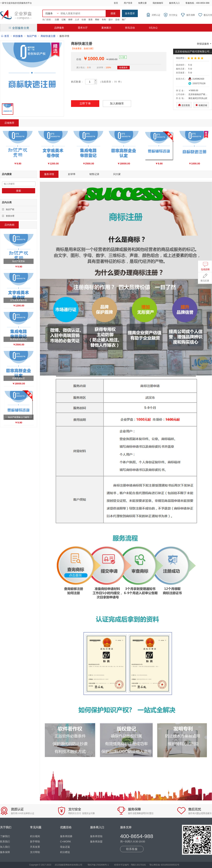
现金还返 (65, 847)
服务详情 (49, 174)
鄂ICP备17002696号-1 (98, 865)
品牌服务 (59, 28)
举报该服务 (204, 44)
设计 (111, 20)
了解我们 (5, 836)
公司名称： (181, 94)
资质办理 (10, 216)
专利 (104, 20)
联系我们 (5, 842)
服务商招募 (66, 836)
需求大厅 (83, 28)
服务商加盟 (96, 842)
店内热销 (9, 225)
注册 (57, 20)
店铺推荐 (9, 123)
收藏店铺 (201, 105)
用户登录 (128, 3)
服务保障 (5, 852)
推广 (124, 20)
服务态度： (181, 69)
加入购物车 (117, 103)
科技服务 (18, 36)
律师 (70, 20)
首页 (116, 3)
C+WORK (66, 842)
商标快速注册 (48, 36)
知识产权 (32, 36)
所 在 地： (181, 98)
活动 (117, 20)
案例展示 (106, 28)
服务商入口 (174, 3)
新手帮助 (35, 842)
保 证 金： (181, 91)
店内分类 (7, 202)
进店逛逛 (184, 105)
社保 (84, 20)
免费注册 (142, 3)
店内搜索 (7, 174)
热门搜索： (48, 20)
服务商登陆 (96, 836)
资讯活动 (130, 28)
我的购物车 (158, 3)
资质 (90, 20)
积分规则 (35, 836)
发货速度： (181, 73)
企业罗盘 (16, 15)
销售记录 (94, 174)
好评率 (72, 174)
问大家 (117, 174)
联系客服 (132, 849)
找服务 (49, 13)
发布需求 (130, 13)
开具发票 (35, 847)
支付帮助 (35, 852)
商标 (97, 20)
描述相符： (181, 65)
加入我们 (5, 847)
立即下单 (85, 103)
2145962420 (198, 79)
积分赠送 (65, 852)
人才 (77, 20)
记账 (64, 20)
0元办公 (153, 28)
